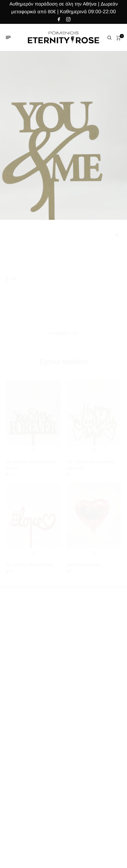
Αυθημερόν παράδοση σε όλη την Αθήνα (53, 4)
